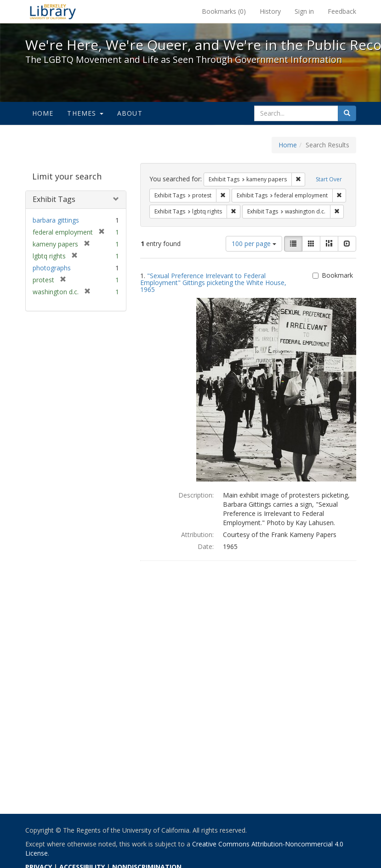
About (130, 113)
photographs (52, 268)
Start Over (329, 179)
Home (43, 113)
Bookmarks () (224, 11)
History (270, 11)
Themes (85, 113)
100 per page (254, 244)
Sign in (304, 11)
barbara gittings (56, 220)
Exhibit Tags (54, 199)
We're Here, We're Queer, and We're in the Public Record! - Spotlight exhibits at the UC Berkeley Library (53, 11)
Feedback (342, 11)
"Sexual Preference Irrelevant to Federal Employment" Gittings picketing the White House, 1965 (213, 283)
